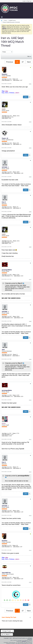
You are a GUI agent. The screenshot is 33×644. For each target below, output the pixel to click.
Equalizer (5, 74)
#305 (30, 212)
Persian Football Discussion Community (11, 22)
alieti (3, 350)
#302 (30, 122)
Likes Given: (16, 80)
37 (23, 62)
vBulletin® (24, 641)
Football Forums (12, 20)
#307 (30, 280)
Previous (10, 62)
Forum (5, 20)
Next (29, 62)
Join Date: (4, 79)
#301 (30, 84)
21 (17, 62)
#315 (30, 582)
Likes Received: (6, 80)
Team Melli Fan (6, 573)
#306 (30, 247)
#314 (30, 550)
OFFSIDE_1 (5, 167)
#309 (30, 359)
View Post (23, 283)
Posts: (14, 79)
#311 (30, 440)
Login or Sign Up (27, 1)
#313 (30, 516)
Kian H (4, 202)
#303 (30, 148)
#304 (30, 177)
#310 (30, 400)
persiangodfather (7, 270)
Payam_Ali (5, 138)
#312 (30, 472)
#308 (30, 321)
